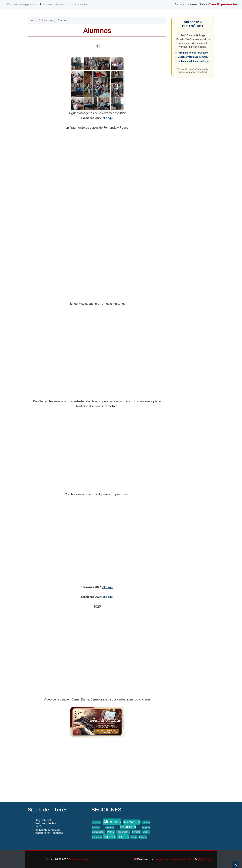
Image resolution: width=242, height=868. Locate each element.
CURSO (96, 827)
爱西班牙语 (204, 859)
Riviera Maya (186, 859)
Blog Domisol (43, 820)
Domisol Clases (78, 859)
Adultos (96, 822)
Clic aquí (108, 587)
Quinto (146, 832)
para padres (98, 832)
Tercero (143, 837)
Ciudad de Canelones (52, 4)
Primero (136, 832)
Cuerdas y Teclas (45, 823)
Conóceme (81, 4)
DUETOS (110, 827)
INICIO (70, 4)
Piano (111, 832)
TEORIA (123, 837)
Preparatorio (123, 832)
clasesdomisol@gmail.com (22, 4)
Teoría (134, 837)
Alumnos (47, 20)
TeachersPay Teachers (49, 833)
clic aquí (108, 118)
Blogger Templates (165, 859)
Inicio (34, 20)
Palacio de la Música (47, 830)
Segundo (97, 837)
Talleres (109, 837)
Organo (146, 827)
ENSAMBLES (128, 827)
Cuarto (146, 822)
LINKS (38, 827)
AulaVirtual (132, 822)
